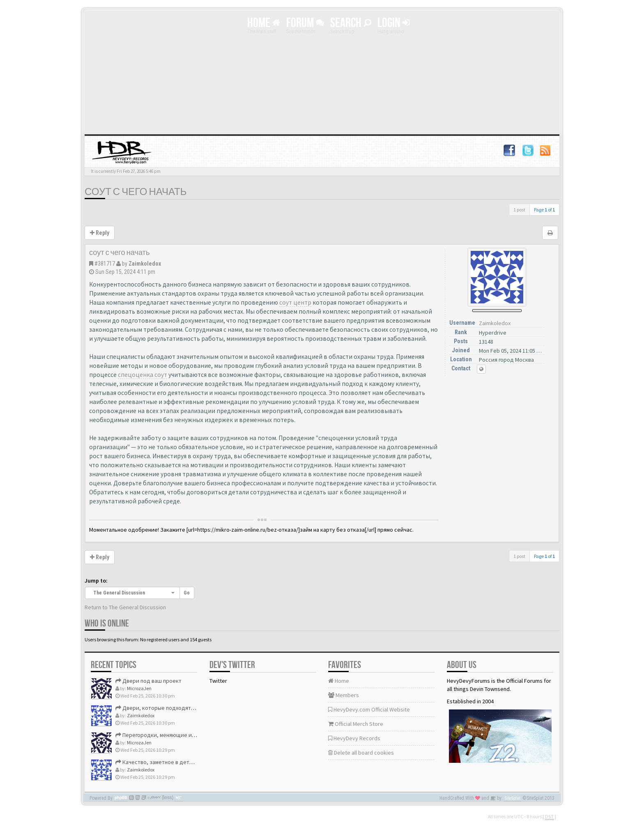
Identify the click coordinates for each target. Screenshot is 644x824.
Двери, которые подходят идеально (166, 708)
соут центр (295, 302)
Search (351, 23)
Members (344, 695)
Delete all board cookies (361, 753)
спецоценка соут (143, 375)
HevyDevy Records (354, 738)
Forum (305, 23)
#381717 (105, 264)
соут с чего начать (136, 192)
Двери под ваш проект (148, 681)
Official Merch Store (356, 724)
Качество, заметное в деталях (158, 762)
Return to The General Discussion (125, 607)
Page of (544, 210)
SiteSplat (513, 798)
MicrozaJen (139, 688)
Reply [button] (100, 233)
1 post (519, 210)
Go (187, 593)
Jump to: (96, 581)
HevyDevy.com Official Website (369, 709)
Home (264, 23)
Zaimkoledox (145, 264)
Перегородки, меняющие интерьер (164, 735)
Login (393, 23)
